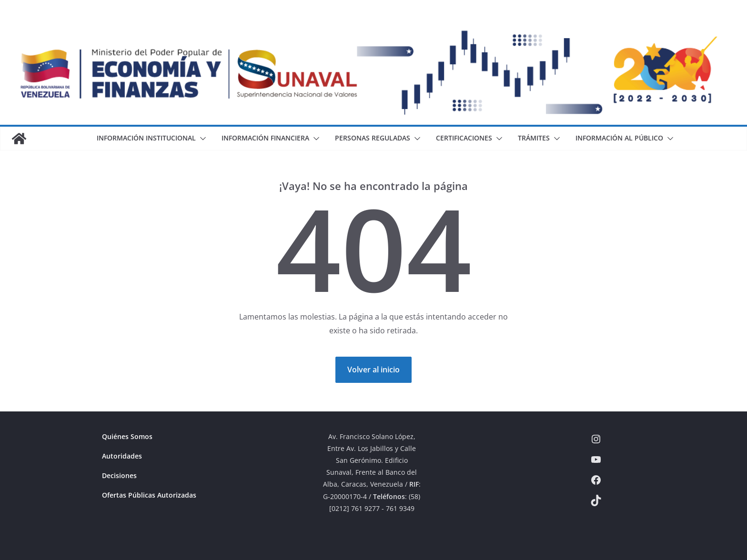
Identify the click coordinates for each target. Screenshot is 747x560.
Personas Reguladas (373, 138)
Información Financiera (265, 138)
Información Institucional (146, 138)
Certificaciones (464, 138)
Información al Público (619, 138)
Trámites (534, 138)
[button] (201, 139)
